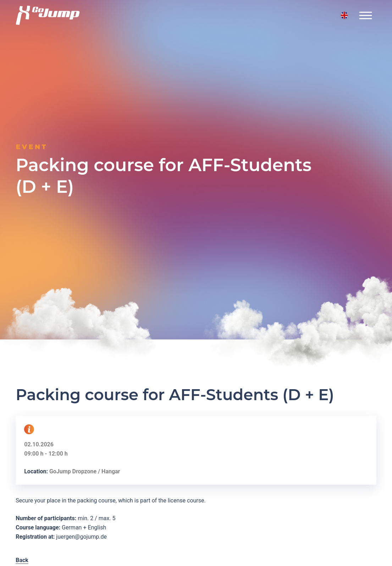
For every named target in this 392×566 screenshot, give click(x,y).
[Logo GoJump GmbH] (48, 15)
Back (22, 560)
